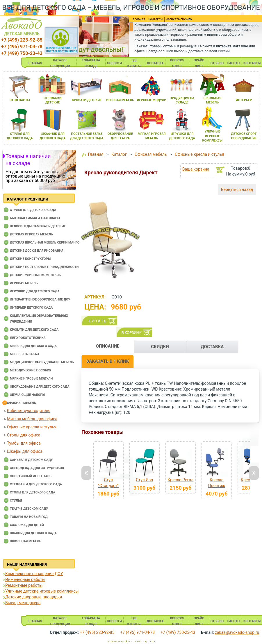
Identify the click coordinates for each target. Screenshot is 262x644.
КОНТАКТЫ (252, 63)
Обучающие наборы (27, 395)
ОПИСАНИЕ (108, 346)
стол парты (20, 100)
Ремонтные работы (24, 585)
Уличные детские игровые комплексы (42, 591)
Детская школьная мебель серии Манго (45, 243)
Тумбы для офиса (24, 443)
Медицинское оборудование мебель (42, 362)
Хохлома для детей (27, 525)
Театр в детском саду (29, 509)
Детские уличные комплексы (36, 275)
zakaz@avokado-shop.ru (237, 632)
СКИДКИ (160, 347)
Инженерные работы (25, 579)
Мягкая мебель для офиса (32, 419)
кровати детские (87, 100)
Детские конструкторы (30, 259)
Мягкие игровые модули (31, 379)
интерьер (244, 100)
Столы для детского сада (33, 492)
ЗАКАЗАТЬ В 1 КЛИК (108, 361)
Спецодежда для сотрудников (37, 468)
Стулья (16, 501)
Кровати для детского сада (34, 330)
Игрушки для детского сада (35, 291)
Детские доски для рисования (37, 251)
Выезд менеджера (23, 603)
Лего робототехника (28, 338)
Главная (96, 154)
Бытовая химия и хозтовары (35, 218)
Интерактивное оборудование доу (40, 299)
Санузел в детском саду (31, 460)
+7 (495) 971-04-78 (22, 47)
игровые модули (152, 100)
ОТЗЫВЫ (217, 63)
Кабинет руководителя (29, 411)
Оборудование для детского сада (40, 387)
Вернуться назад (237, 189)
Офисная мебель (22, 403)
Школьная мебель (26, 541)
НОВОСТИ (115, 63)
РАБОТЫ (234, 63)
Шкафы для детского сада (33, 533)
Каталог (119, 154)
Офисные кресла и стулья (32, 427)
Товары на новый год (29, 517)
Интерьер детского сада (31, 308)
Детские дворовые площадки (34, 597)
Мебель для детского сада (33, 346)
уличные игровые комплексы (213, 136)
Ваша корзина (196, 169)
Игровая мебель (24, 283)
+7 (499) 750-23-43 (22, 53)
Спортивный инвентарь (31, 476)
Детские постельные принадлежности (44, 267)
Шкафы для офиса (25, 451)
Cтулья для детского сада (33, 210)
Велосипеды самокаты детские (38, 226)
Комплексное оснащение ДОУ (34, 574)
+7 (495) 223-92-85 (22, 40)
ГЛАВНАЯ (35, 63)
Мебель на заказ (24, 354)
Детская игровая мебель (31, 234)
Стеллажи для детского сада (36, 484)
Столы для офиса (24, 435)
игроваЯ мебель (120, 100)
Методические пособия (31, 370)
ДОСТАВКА (155, 63)
